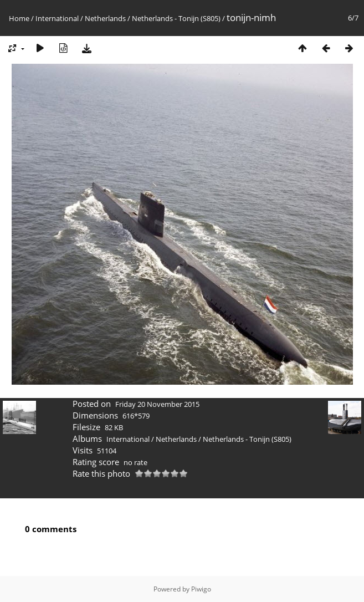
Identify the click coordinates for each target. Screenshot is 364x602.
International (57, 18)
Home (19, 18)
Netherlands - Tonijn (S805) (176, 18)
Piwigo (201, 589)
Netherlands (105, 18)
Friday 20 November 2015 (157, 404)
